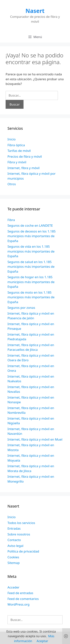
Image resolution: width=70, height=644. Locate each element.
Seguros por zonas (21, 308)
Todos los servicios (21, 523)
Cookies (13, 557)
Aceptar (42, 641)
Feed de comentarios (23, 599)
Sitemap (14, 563)
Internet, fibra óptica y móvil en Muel (35, 439)
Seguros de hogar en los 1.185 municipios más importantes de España (31, 282)
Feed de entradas (20, 593)
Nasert (35, 11)
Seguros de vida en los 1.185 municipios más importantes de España (31, 251)
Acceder (13, 587)
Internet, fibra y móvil (24, 168)
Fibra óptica (16, 145)
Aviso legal (15, 546)
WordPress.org (18, 604)
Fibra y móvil (17, 162)
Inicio (12, 139)
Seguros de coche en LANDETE (30, 225)
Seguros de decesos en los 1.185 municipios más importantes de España (32, 236)
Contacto (14, 540)
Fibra (11, 220)
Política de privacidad (23, 551)
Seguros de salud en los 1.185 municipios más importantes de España (31, 267)
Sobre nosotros (19, 534)
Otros (12, 184)
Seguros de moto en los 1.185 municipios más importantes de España (31, 297)
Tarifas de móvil (19, 151)
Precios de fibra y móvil (25, 156)
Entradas (14, 528)
